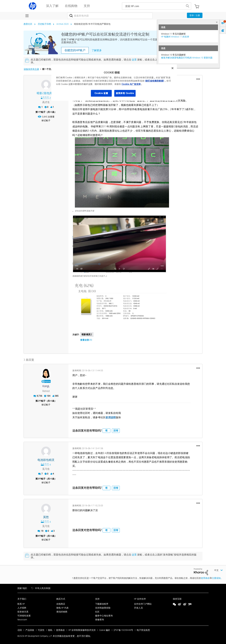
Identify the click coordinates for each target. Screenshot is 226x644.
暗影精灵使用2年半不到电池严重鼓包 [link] (92, 24)
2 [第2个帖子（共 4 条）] (38, 401)
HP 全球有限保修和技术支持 (82, 630)
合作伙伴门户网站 (143, 604)
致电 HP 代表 (62, 608)
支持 (97, 599)
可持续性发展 (24, 616)
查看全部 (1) (86, 340)
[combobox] (110, 16)
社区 (97, 612)
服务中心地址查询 (104, 616)
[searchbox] (153, 6)
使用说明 (111, 417)
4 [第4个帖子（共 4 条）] (38, 536)
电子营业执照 (143, 630)
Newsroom (22, 620)
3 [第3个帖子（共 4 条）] (38, 479)
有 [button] (106, 431)
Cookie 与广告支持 (131, 84)
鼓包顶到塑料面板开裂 (85, 211)
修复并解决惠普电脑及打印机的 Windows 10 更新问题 (187, 58)
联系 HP (21, 604)
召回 (20, 630)
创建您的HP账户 (75, 50)
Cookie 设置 (101, 93)
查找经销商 (62, 612)
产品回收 (30, 630)
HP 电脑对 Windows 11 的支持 (175, 37)
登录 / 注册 (195, 15)
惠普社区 (28, 24)
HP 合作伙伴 (140, 599)
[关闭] (172, 68)
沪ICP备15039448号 (123, 630)
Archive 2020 (63, 24)
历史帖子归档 (44, 24)
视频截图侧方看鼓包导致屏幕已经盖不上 (90, 276)
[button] (198, 79)
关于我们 (22, 599)
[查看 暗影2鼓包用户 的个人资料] (46, 93)
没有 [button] (116, 431)
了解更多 (97, 50)
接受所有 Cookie (125, 93)
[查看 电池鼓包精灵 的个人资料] (46, 460)
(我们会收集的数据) (154, 81)
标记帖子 (46, 120)
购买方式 (61, 599)
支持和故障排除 (103, 608)
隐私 (50, 630)
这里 (134, 60)
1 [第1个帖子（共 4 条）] (38, 112)
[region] (114, 83)
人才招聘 (22, 608)
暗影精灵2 (87, 334)
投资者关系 (23, 612)
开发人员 (138, 608)
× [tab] (217, 22)
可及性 (41, 630)
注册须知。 (217, 578)
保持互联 (177, 599)
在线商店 (61, 604)
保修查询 (100, 620)
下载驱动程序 (102, 604)
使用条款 (205, 578)
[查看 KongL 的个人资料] (46, 386)
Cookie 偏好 (105, 630)
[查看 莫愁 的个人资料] (46, 517)
